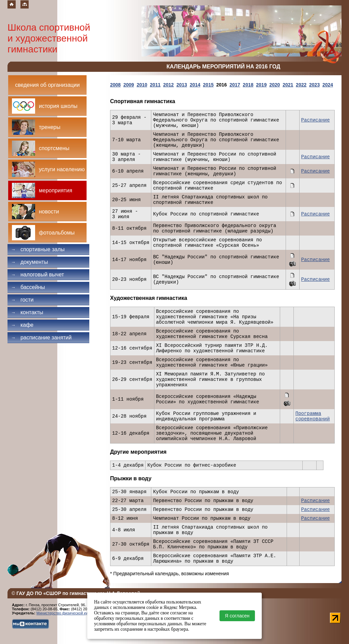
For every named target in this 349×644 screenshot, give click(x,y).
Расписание (316, 120)
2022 (301, 85)
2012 (169, 85)
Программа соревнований (313, 416)
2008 (115, 85)
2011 (155, 85)
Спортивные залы (38, 249)
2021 (288, 85)
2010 (142, 85)
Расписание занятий (41, 337)
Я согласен (237, 616)
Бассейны (28, 287)
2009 (129, 85)
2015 (208, 85)
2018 (248, 85)
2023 (314, 85)
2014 (195, 85)
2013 (182, 85)
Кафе (22, 325)
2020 (275, 85)
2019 (261, 85)
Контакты (27, 312)
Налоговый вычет (37, 275)
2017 (235, 85)
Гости (22, 300)
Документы (29, 262)
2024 (328, 85)
